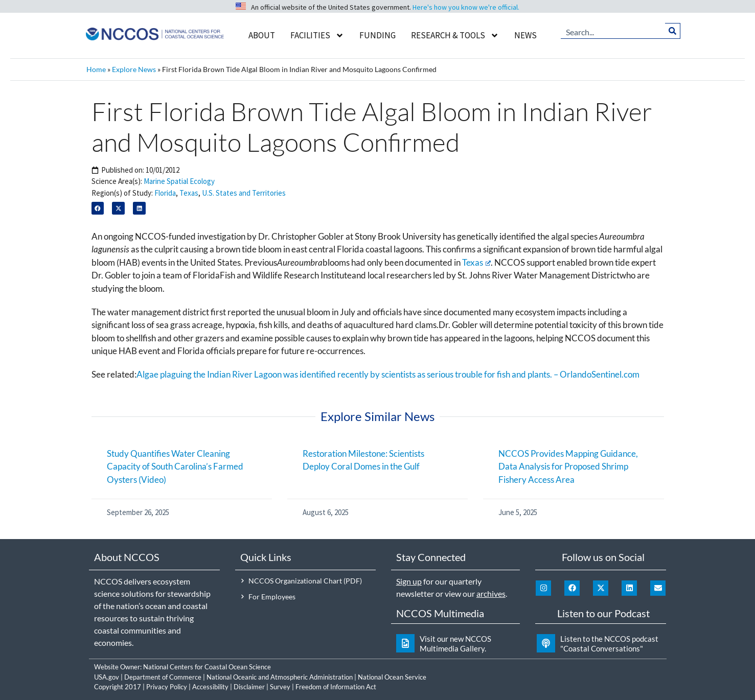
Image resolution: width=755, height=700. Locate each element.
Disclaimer (249, 687)
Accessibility (210, 687)
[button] (98, 208)
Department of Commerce (163, 677)
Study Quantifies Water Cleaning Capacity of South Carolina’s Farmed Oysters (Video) (175, 466)
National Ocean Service (392, 677)
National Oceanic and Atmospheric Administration (280, 677)
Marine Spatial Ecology (179, 181)
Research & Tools (455, 36)
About (262, 35)
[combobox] (613, 31)
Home (96, 69)
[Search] (672, 31)
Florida (165, 193)
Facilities (317, 36)
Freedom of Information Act (336, 687)
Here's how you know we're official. (466, 7)
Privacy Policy (167, 687)
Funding (378, 35)
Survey (280, 687)
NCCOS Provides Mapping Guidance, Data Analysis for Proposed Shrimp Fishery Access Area (568, 466)
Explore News (134, 69)
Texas (189, 193)
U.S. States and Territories (244, 193)
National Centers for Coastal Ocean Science (207, 667)
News (525, 35)
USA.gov (107, 677)
